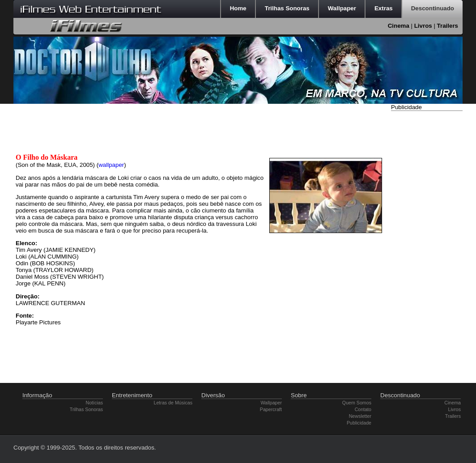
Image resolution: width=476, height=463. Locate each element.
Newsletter (360, 416)
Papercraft (271, 409)
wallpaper (111, 165)
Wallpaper (271, 403)
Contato (363, 409)
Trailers (448, 26)
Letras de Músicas (173, 403)
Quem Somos (357, 403)
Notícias (95, 403)
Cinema (399, 26)
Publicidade (359, 423)
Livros (423, 26)
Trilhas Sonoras (86, 409)
